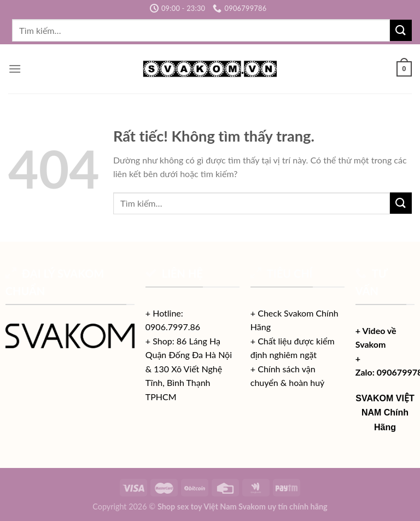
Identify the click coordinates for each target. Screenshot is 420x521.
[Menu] (15, 69)
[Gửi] (401, 30)
